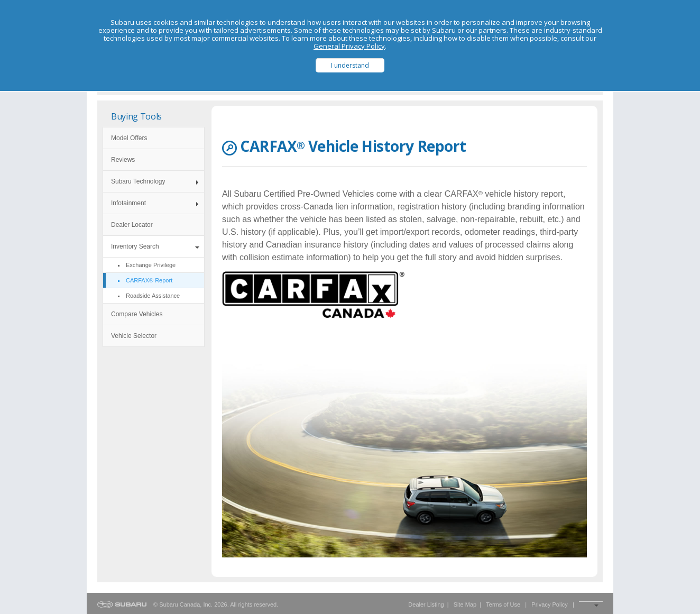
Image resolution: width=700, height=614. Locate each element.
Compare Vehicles (137, 314)
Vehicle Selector (134, 336)
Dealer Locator (132, 225)
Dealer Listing (426, 604)
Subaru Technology (138, 181)
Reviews (123, 160)
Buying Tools (136, 116)
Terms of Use (503, 604)
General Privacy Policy (349, 46)
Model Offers (129, 138)
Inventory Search (135, 246)
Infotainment (128, 203)
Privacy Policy (549, 604)
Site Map (465, 604)
